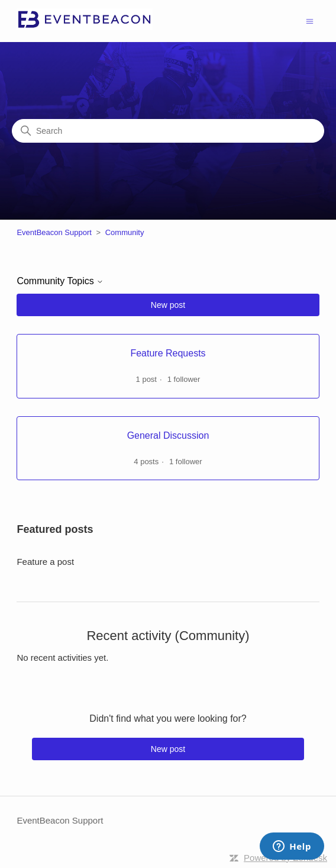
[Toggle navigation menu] (310, 20)
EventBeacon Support (54, 232)
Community (125, 232)
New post (168, 305)
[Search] (168, 131)
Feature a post (45, 562)
